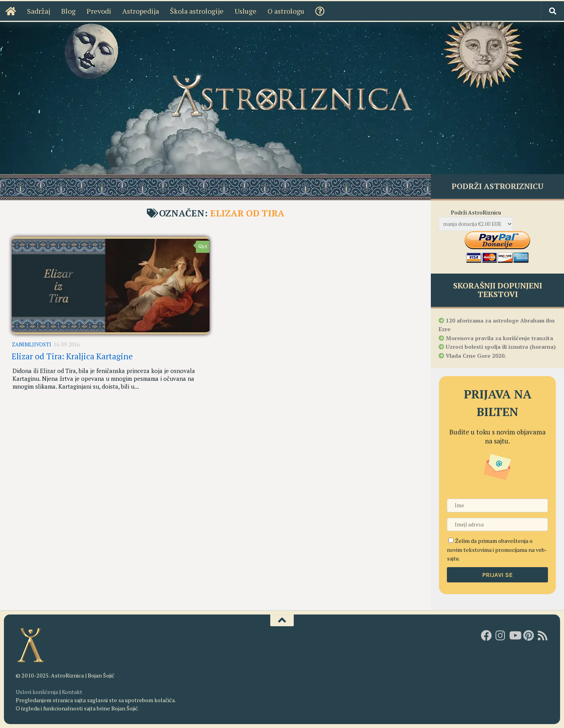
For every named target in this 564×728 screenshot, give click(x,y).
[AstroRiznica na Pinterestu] (529, 636)
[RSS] (543, 636)
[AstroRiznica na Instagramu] (501, 636)
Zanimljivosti (32, 344)
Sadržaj (39, 11)
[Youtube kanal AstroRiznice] (515, 636)
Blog (68, 11)
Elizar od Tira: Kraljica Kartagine (72, 356)
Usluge (246, 11)
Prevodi (99, 11)
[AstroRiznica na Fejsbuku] (486, 636)
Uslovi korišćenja (37, 692)
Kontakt (72, 692)
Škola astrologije (197, 11)
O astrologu (286, 11)
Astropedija (141, 11)
